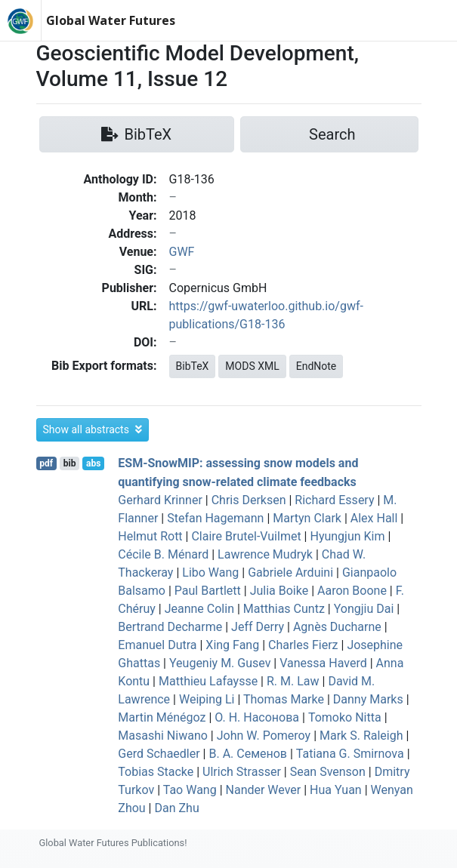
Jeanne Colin (199, 609)
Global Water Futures (111, 20)
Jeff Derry (258, 627)
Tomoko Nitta (345, 717)
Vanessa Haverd (323, 663)
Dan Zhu (176, 808)
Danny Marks (368, 699)
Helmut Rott (150, 536)
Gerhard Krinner (160, 500)
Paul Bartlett (208, 591)
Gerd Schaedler (159, 754)
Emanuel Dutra (157, 645)
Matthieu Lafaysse (208, 681)
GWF (182, 252)
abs (93, 463)
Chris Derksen (249, 500)
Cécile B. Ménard (163, 554)
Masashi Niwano (163, 736)
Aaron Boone (352, 591)
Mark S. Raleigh (361, 736)
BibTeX (193, 366)
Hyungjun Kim (347, 536)
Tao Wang (190, 790)
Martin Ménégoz (162, 717)
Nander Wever (264, 790)
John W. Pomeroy (264, 736)
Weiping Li (207, 699)
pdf (46, 463)
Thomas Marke (284, 699)
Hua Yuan (336, 790)
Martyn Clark (307, 518)
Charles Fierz (303, 645)
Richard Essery (334, 500)
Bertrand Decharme (170, 627)
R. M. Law (293, 681)
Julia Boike (279, 591)
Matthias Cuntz (284, 609)
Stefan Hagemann (215, 518)
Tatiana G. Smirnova (350, 754)
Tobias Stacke (156, 772)
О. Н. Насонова (257, 717)
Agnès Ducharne (337, 627)
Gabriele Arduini (290, 573)
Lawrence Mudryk (265, 554)
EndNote (317, 366)
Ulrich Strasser (242, 772)
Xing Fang (232, 645)
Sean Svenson (328, 772)
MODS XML (252, 366)
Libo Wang (210, 573)
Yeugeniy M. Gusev (220, 663)
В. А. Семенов (248, 754)
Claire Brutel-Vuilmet (246, 536)
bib (70, 463)
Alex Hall (374, 518)
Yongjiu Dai (364, 609)
